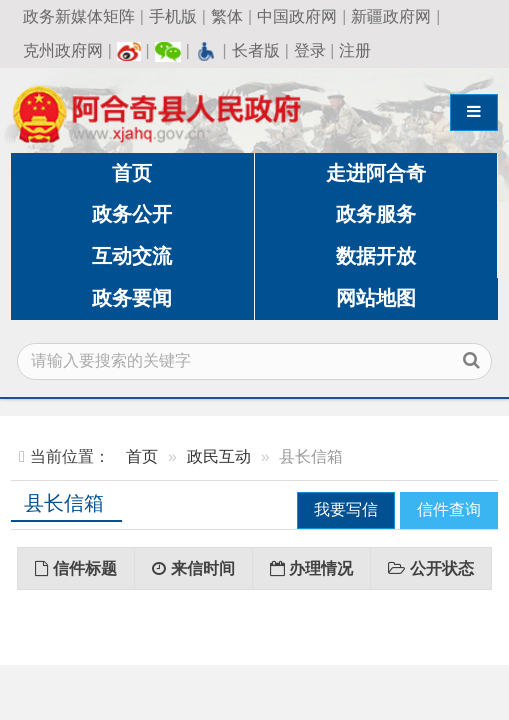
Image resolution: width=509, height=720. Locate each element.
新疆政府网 (391, 16)
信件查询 (449, 509)
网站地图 (376, 298)
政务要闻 (132, 298)
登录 (310, 50)
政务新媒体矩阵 (79, 16)
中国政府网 (297, 16)
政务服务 (376, 214)
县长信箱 (64, 503)
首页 (132, 173)
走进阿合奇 (376, 173)
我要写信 (346, 509)
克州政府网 (63, 50)
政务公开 (132, 214)
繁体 (227, 16)
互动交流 (132, 256)
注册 (355, 50)
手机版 (173, 16)
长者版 (256, 50)
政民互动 (219, 456)
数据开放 (376, 256)
